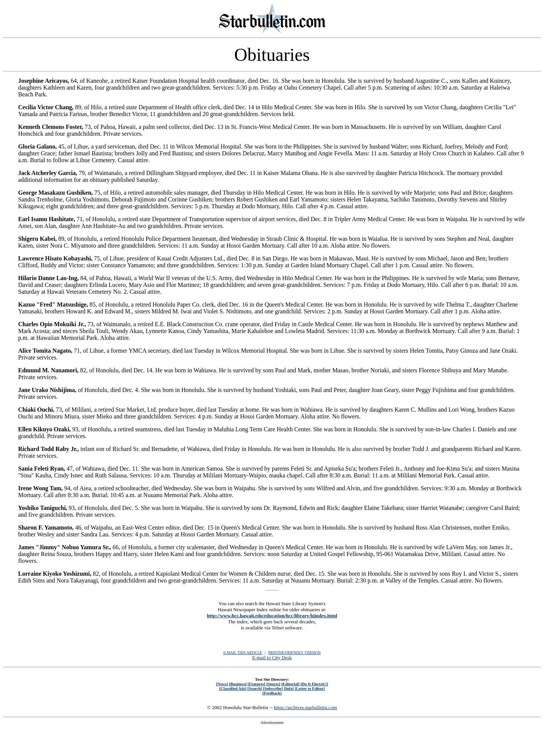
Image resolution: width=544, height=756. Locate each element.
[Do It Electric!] (314, 684)
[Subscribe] (273, 688)
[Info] (289, 688)
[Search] (255, 688)
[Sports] (273, 684)
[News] (222, 684)
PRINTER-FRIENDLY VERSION (294, 653)
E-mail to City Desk (272, 658)
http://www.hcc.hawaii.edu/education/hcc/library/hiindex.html (272, 616)
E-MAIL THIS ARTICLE (243, 653)
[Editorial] (290, 684)
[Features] (256, 684)
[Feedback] (272, 693)
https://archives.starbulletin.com (305, 707)
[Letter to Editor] (310, 688)
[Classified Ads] (233, 688)
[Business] (238, 684)
